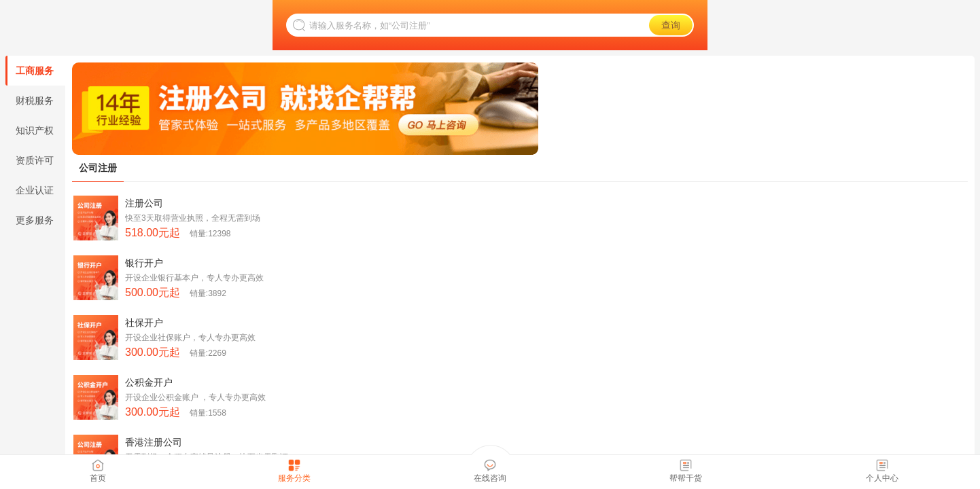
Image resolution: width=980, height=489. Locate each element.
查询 (671, 25)
